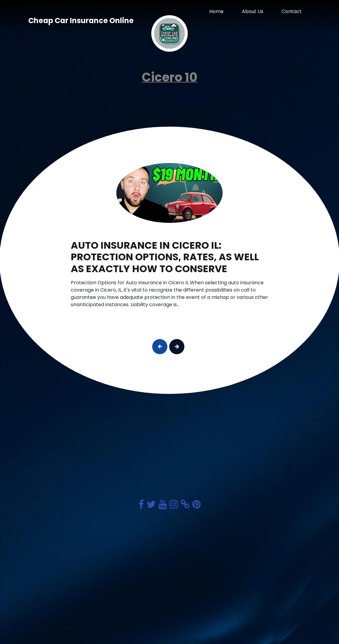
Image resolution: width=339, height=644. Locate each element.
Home (216, 11)
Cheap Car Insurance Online (81, 21)
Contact (292, 11)
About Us (253, 11)
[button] (160, 347)
